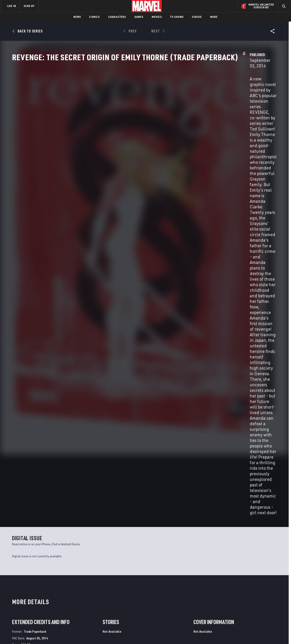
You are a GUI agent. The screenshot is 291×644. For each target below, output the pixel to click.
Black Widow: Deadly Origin (167, 537)
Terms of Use (36, 633)
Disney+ (89, 589)
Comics (94, 17)
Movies (157, 17)
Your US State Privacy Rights (88, 633)
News (77, 17)
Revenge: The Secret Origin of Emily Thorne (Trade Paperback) (36, 428)
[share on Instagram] (260, 594)
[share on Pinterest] (260, 604)
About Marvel (49, 582)
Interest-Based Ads (225, 633)
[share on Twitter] (247, 594)
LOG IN (12, 6)
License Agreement (196, 633)
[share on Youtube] (235, 604)
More (214, 17)
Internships (48, 602)
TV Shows (177, 17)
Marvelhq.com (94, 595)
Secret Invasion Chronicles (33, 537)
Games (139, 17)
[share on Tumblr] (273, 594)
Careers (45, 595)
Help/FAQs (46, 589)
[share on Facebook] (235, 594)
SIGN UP (29, 6)
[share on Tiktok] (235, 613)
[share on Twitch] (273, 604)
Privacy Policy (58, 633)
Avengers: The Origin (95, 537)
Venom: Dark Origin (228, 537)
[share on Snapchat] (247, 604)
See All (268, 337)
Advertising (92, 582)
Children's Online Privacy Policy (160, 633)
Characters (117, 17)
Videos (197, 17)
